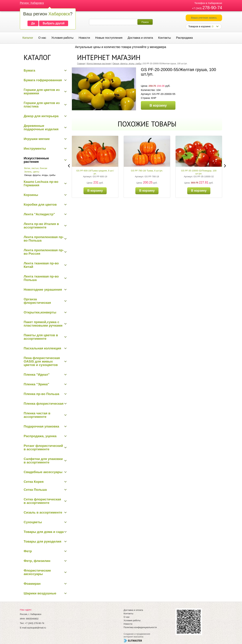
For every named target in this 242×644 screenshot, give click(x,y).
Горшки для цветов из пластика (42, 105)
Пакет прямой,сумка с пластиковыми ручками (43, 324)
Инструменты (35, 149)
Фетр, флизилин (37, 561)
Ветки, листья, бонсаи (36, 168)
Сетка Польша (35, 490)
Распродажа (184, 38)
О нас (42, 38)
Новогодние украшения (43, 290)
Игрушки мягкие (37, 139)
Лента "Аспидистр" (39, 214)
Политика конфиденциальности (140, 627)
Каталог (28, 38)
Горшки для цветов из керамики (42, 91)
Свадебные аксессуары (43, 472)
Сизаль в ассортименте (43, 512)
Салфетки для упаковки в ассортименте (43, 461)
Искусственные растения (36, 160)
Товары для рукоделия (43, 541)
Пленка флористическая (44, 404)
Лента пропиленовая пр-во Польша (44, 239)
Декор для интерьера (41, 116)
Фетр (28, 551)
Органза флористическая (37, 301)
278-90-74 (212, 8)
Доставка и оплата (140, 38)
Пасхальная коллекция (42, 348)
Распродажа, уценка (40, 436)
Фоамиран (32, 584)
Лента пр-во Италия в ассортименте (41, 226)
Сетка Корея (34, 482)
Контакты (164, 38)
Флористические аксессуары (37, 572)
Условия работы (62, 38)
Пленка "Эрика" (36, 384)
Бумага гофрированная (43, 80)
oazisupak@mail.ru (36, 628)
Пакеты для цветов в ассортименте (41, 337)
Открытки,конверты (40, 312)
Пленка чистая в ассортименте (37, 415)
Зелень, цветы (32, 172)
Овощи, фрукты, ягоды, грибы (40, 175)
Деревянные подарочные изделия (41, 127)
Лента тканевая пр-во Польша (41, 278)
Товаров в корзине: (201, 26)
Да (33, 23)
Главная (81, 64)
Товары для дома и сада (44, 532)
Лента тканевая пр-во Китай (41, 265)
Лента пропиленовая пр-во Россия (44, 252)
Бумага (29, 70)
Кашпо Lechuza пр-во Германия (41, 183)
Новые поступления (109, 38)
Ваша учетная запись (204, 18)
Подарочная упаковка (41, 426)
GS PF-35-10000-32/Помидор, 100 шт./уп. (199, 172)
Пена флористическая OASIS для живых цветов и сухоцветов (42, 361)
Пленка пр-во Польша (41, 394)
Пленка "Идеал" (37, 375)
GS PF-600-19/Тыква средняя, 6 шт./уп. (95, 172)
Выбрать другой (54, 23)
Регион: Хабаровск (32, 3)
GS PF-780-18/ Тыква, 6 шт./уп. (147, 171)
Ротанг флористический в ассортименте (43, 447)
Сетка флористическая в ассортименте (42, 501)
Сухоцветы (33, 522)
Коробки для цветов (40, 205)
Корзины (31, 195)
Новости (84, 38)
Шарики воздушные (40, 593)
